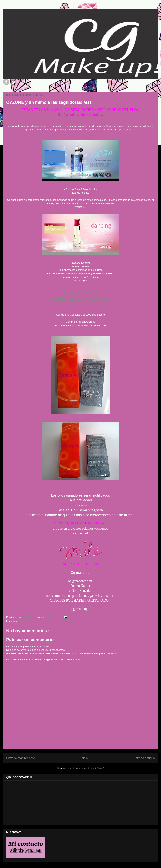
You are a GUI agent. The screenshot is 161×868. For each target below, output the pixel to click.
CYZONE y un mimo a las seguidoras (39, 621)
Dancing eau (69, 621)
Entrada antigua (144, 758)
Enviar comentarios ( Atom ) (88, 768)
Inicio (84, 758)
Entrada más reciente (21, 758)
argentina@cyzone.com (81, 318)
